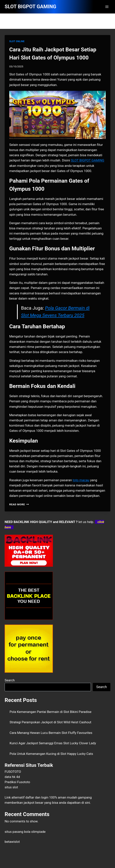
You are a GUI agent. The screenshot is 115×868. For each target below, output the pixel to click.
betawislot (12, 842)
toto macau (81, 480)
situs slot (11, 787)
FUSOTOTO (13, 772)
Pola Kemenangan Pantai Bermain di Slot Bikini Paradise (51, 712)
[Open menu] (107, 7)
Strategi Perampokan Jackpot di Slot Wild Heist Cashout (51, 722)
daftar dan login (37, 797)
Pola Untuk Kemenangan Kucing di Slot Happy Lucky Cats (51, 754)
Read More (19, 504)
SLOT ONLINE (17, 41)
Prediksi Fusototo (17, 782)
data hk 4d (12, 777)
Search (10, 680)
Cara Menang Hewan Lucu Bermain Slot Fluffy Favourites (51, 733)
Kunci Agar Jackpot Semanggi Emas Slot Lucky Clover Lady (53, 743)
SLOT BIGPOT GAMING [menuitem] (88, 160)
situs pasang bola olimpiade (25, 832)
